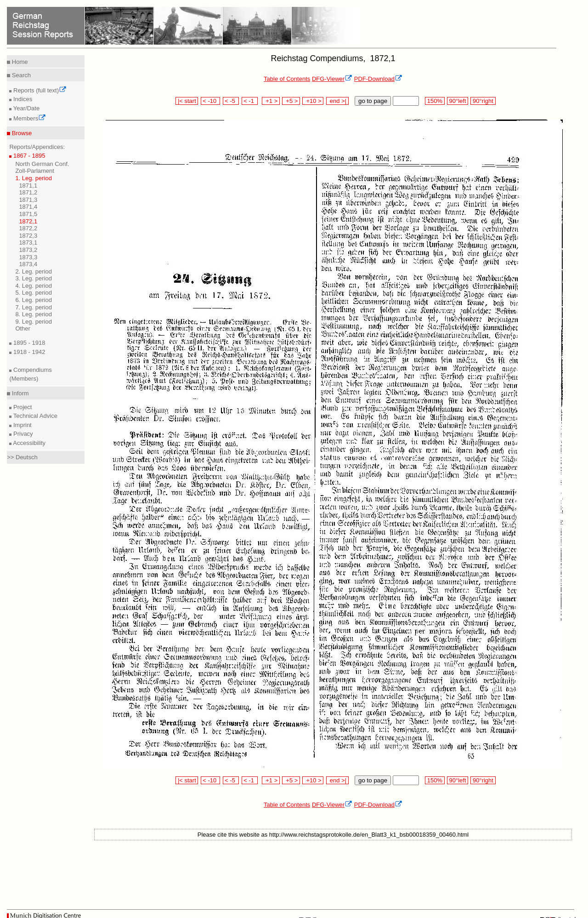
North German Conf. (42, 164)
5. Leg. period (34, 293)
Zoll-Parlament (35, 171)
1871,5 (28, 214)
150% (435, 101)
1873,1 (28, 242)
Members (29, 118)
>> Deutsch (22, 457)
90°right (483, 101)
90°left (458, 101)
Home (19, 62)
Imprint (21, 425)
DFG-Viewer (332, 79)
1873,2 (28, 250)
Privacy (22, 434)
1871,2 (28, 192)
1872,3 (28, 236)
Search (20, 75)
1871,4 (28, 207)
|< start (187, 101)
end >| (337, 101)
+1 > (271, 101)
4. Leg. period (34, 286)
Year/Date (25, 108)
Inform (19, 393)
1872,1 (28, 221)
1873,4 (28, 264)
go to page (373, 101)
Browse (21, 133)
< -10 (211, 101)
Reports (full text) (39, 90)
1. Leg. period (34, 178)
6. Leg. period (34, 300)
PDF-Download (378, 79)
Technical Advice (34, 416)
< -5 (231, 101)
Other (23, 328)
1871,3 (28, 200)
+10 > (313, 101)
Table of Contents (287, 79)
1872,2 (28, 228)
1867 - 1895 (28, 156)
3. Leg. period (34, 278)
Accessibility (28, 443)
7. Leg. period (34, 307)
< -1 (250, 101)
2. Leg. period (34, 271)
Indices (22, 99)
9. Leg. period (34, 322)
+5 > (291, 101)
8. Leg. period (34, 314)
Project (22, 407)
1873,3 (28, 257)
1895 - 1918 (28, 343)
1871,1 (28, 185)
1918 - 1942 (28, 352)
